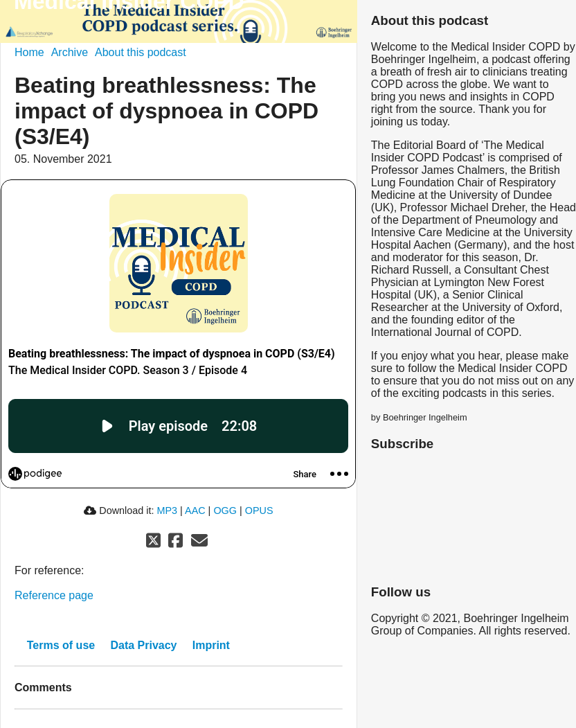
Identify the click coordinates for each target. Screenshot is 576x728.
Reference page (54, 595)
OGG (225, 511)
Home (29, 52)
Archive (70, 52)
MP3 (167, 511)
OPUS (259, 511)
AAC (195, 511)
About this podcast (141, 52)
